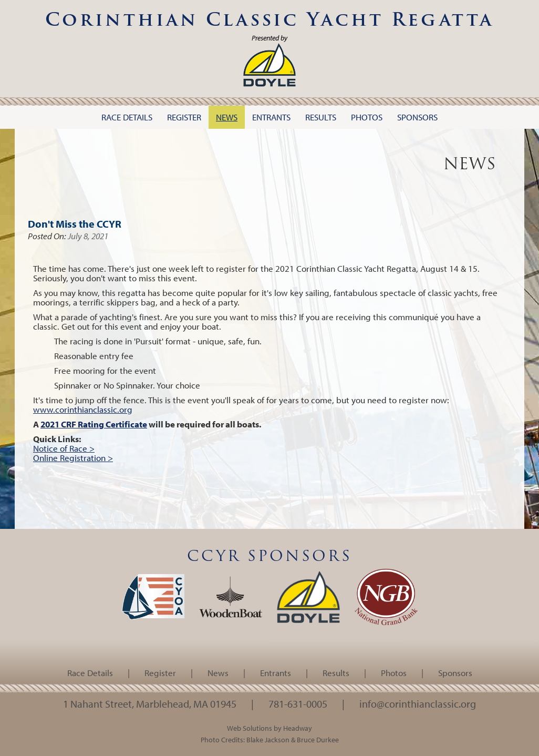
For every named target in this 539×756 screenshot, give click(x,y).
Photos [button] (367, 117)
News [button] (227, 117)
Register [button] (184, 117)
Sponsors (455, 673)
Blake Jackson (268, 739)
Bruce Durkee (318, 739)
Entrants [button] (271, 117)
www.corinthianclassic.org (83, 409)
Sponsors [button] (417, 117)
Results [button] (321, 117)
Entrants (276, 673)
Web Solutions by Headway (269, 728)
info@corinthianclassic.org (418, 703)
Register (160, 673)
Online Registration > (73, 458)
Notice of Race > (64, 448)
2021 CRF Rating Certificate (94, 424)
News (218, 673)
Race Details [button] (127, 117)
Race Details (90, 673)
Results (336, 673)
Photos (394, 673)
